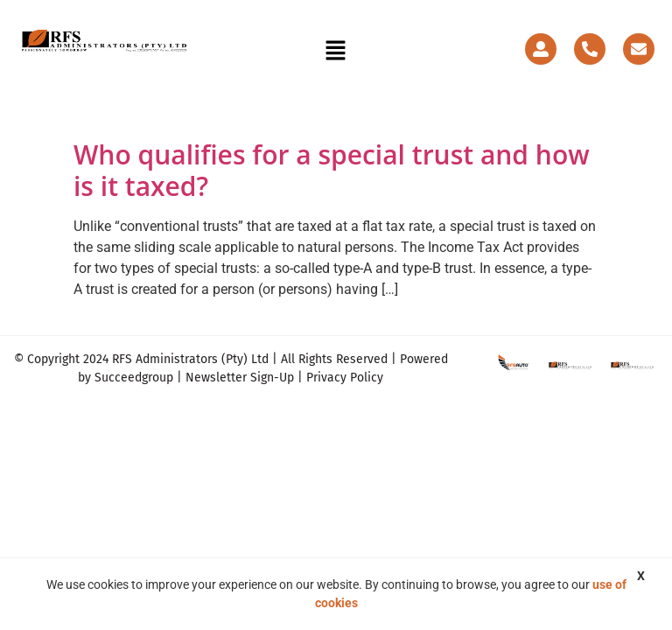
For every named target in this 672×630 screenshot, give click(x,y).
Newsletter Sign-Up (240, 378)
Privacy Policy (345, 378)
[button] (336, 52)
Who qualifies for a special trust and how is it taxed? (332, 170)
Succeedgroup (134, 378)
